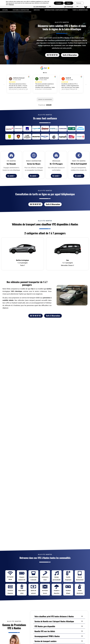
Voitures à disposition (21, 10)
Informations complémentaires (56, 10)
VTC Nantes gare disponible (45, 626)
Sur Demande (11, 164)
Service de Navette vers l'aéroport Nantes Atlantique (54, 621)
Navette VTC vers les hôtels (45, 631)
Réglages (11, 5)
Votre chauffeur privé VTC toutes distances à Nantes (54, 616)
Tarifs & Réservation (80, 10)
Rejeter (69, 3)
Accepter (59, 3)
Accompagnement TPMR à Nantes (47, 636)
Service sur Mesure (34, 164)
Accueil (5, 10)
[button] (59, 616)
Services (37, 10)
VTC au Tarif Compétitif (79, 164)
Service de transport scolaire (45, 641)
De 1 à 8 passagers (56, 164)
